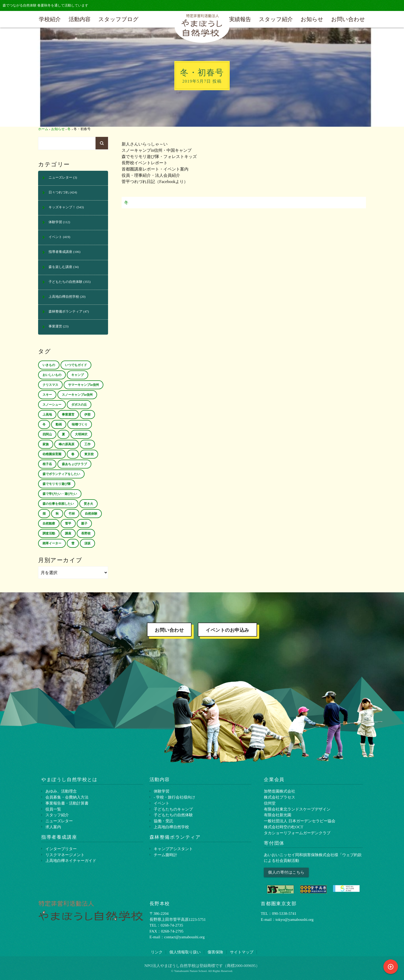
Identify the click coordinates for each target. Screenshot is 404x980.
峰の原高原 (67, 444)
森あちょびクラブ (74, 464)
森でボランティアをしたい (61, 474)
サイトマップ (242, 952)
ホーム (43, 129)
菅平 (68, 524)
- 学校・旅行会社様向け (174, 797)
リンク (157, 952)
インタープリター (61, 849)
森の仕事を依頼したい (58, 504)
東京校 (89, 454)
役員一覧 (53, 809)
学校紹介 (50, 19)
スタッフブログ (118, 19)
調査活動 (49, 533)
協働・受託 (164, 821)
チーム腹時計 (165, 855)
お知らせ (312, 19)
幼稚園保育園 (52, 454)
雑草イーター (52, 543)
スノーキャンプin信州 (77, 395)
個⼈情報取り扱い (185, 952)
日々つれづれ (59, 192)
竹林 (72, 514)
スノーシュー (52, 405)
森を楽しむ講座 (60, 267)
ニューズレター (60, 178)
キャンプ (78, 375)
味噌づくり (80, 424)
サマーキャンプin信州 (84, 385)
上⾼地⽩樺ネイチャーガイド (71, 860)
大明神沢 (81, 434)
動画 (59, 424)
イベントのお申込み (227, 630)
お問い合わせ (348, 19)
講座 (68, 533)
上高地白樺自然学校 (64, 297)
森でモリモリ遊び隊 (57, 484)
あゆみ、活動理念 (61, 791)
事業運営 (55, 326)
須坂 (87, 543)
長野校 (86, 533)
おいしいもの (52, 375)
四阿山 (47, 434)
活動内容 (80, 19)
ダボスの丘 (79, 405)
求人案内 (53, 827)
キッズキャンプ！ (62, 207)
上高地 (47, 415)
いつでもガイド (76, 365)
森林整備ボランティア (66, 312)
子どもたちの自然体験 (66, 282)
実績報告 (240, 19)
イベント (55, 237)
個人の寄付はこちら (286, 872)
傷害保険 (215, 952)
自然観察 (49, 524)
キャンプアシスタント (173, 849)
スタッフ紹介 (276, 19)
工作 (87, 444)
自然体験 (91, 514)
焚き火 (88, 504)
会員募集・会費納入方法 (67, 797)
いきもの (49, 365)
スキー (47, 395)
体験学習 (55, 222)
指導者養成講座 (60, 252)
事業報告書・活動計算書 (67, 803)
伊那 (87, 415)
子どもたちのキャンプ (173, 809)
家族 (46, 444)
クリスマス (50, 385)
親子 (84, 524)
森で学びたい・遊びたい (60, 494)
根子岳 (47, 464)
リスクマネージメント (65, 855)
